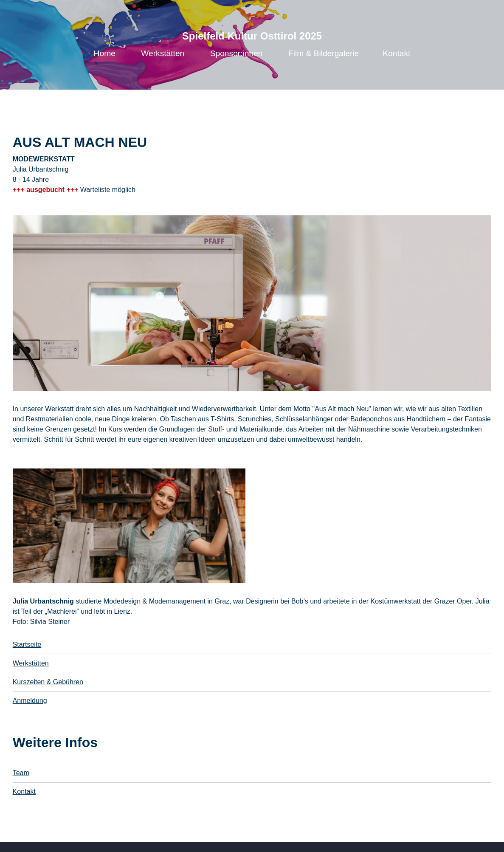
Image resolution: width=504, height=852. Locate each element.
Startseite (27, 645)
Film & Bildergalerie (324, 53)
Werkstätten (163, 53)
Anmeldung (30, 701)
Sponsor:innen (237, 53)
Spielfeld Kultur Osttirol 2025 (252, 36)
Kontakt (396, 53)
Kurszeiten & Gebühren (48, 682)
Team (21, 773)
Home (105, 53)
